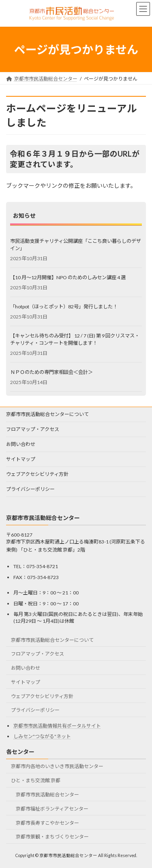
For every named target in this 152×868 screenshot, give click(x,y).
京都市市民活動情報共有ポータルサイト (57, 726)
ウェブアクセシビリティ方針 (37, 474)
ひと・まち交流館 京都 (36, 781)
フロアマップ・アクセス (33, 429)
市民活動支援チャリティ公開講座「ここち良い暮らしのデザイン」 (76, 244)
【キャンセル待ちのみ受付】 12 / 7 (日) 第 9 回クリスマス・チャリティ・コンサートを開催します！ (75, 339)
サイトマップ (21, 459)
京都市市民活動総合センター (47, 795)
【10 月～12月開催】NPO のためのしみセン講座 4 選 (68, 277)
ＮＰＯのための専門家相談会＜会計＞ (51, 372)
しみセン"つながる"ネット (42, 737)
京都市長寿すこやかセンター (47, 823)
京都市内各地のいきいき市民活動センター (57, 767)
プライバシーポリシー (30, 489)
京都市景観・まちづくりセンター (52, 837)
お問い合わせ (21, 444)
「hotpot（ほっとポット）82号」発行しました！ (64, 306)
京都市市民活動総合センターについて (47, 414)
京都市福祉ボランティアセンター (52, 809)
